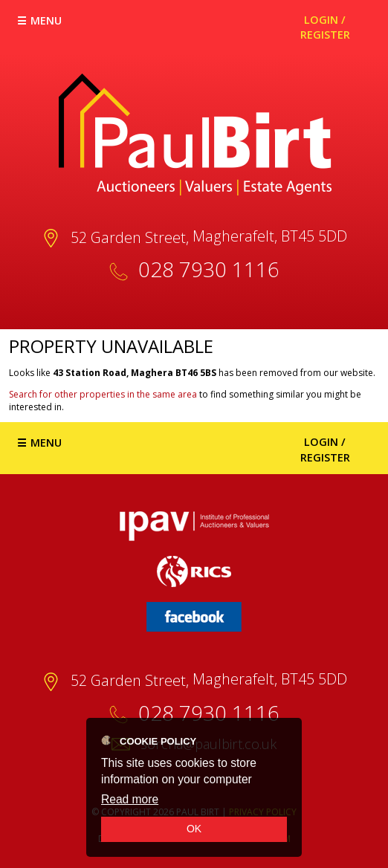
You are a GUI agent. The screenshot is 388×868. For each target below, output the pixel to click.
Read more (130, 799)
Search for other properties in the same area (103, 394)
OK (194, 829)
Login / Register (325, 27)
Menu (46, 20)
